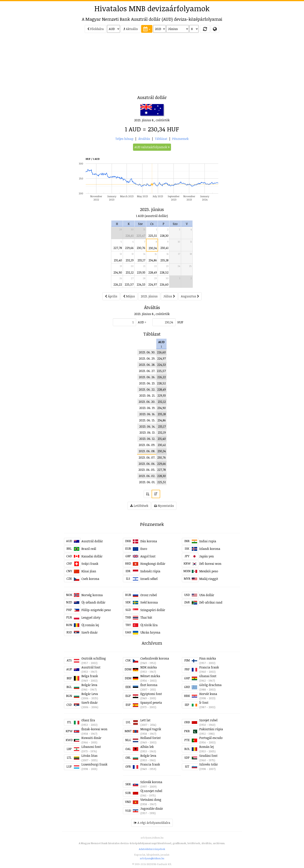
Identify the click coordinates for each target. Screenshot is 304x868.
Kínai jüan (89, 571)
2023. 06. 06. (147, 464)
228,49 (153, 272)
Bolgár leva (89, 685)
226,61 (130, 236)
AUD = (142, 322)
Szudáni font (208, 756)
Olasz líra (88, 720)
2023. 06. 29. (147, 358)
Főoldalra (95, 29)
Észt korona (149, 685)
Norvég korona (92, 595)
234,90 (118, 272)
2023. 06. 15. (147, 420)
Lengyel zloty (91, 617)
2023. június (149, 296)
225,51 (153, 236)
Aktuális (131, 29)
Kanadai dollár (92, 556)
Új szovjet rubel (151, 791)
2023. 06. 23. (147, 383)
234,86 (153, 260)
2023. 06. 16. (147, 414)
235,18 (164, 260)
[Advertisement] (47, 65)
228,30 (164, 236)
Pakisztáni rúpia (211, 729)
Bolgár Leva (90, 694)
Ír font (204, 703)
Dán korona (149, 541)
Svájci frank (90, 564)
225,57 (129, 284)
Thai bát (146, 617)
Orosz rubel (149, 595)
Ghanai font (208, 676)
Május (129, 296)
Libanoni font (91, 747)
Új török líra (149, 625)
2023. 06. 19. (147, 408)
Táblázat (161, 139)
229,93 (141, 272)
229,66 (129, 248)
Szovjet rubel (208, 720)
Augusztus (190, 296)
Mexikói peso (209, 571)
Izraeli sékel (149, 579)
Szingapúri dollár (153, 610)
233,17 (141, 260)
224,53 (141, 284)
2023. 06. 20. (147, 402)
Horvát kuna (208, 694)
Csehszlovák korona (155, 658)
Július (169, 296)
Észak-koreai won (94, 729)
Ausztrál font (91, 667)
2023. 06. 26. (147, 377)
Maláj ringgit (209, 579)
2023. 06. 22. (147, 389)
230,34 (153, 248)
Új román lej (90, 625)
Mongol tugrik (151, 729)
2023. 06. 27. (147, 371)
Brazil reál (89, 549)
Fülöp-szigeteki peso (96, 610)
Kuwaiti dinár (91, 738)
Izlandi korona (210, 549)
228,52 (164, 272)
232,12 (130, 272)
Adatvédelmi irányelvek (152, 849)
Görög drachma (210, 685)
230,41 (164, 248)
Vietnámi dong (151, 800)
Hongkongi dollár (153, 564)
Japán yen (207, 556)
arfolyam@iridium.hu (152, 858)
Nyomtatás (164, 506)
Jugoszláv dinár (152, 809)
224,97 (153, 284)
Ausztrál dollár (92, 541)
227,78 (118, 248)
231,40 (118, 260)
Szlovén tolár (209, 764)
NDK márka (149, 667)
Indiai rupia (208, 541)
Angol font (148, 556)
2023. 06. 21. (147, 395)
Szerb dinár (90, 632)
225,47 (141, 236)
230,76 (141, 248)
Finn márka (208, 658)
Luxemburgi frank (94, 764)
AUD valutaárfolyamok (152, 147)
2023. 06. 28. (147, 365)
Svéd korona (149, 602)
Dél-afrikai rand (211, 602)
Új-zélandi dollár (93, 602)
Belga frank (90, 676)
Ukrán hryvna (150, 632)
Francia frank (209, 667)
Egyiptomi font (151, 694)
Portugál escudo (211, 738)
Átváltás (144, 139)
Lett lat (145, 720)
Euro (144, 549)
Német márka (150, 676)
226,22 (118, 284)
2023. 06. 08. (147, 451)
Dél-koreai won (210, 564)
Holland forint (151, 738)
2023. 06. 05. (147, 470)
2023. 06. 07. (147, 457)
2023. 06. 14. (147, 426)
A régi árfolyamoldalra (152, 823)
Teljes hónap (124, 139)
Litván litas (89, 756)
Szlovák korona (151, 782)
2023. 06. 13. (147, 432)
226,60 (164, 284)
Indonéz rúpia (150, 571)
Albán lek (147, 747)
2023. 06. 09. (147, 445)
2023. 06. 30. (147, 352)
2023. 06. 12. (147, 439)
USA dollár (207, 595)
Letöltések (139, 506)
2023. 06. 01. (147, 482)
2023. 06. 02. (147, 476)
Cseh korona (90, 579)
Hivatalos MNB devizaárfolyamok (152, 8)
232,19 (130, 260)
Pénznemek (180, 139)
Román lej (206, 747)
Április (111, 296)
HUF (180, 322)
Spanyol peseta (151, 703)
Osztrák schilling (94, 658)
